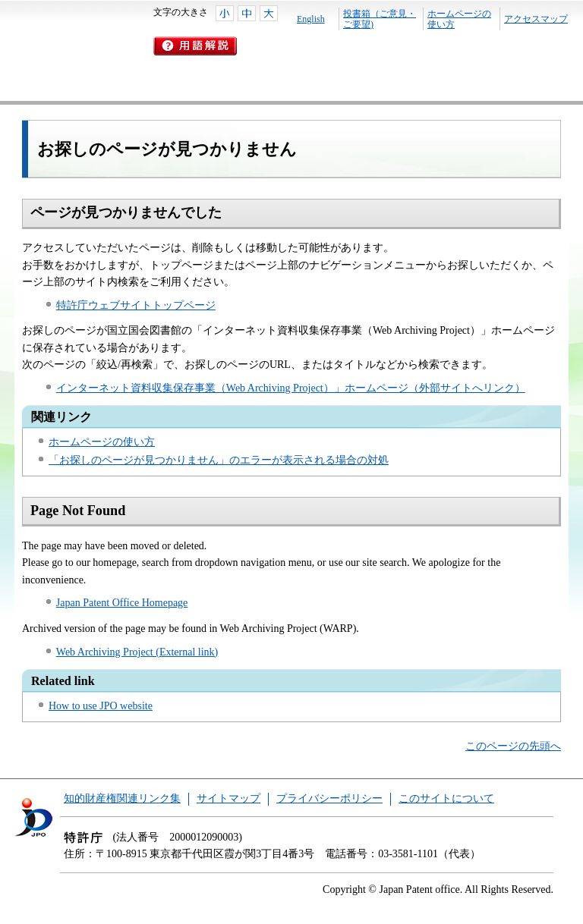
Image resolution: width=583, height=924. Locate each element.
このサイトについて (446, 798)
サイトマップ (228, 798)
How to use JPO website (101, 706)
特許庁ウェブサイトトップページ (136, 305)
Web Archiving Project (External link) (137, 652)
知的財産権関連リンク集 (122, 798)
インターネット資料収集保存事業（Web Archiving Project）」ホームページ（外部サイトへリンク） (291, 388)
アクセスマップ (536, 19)
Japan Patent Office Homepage (122, 603)
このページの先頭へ (513, 746)
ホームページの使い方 (459, 19)
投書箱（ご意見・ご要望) (380, 19)
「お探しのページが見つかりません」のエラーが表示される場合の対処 (219, 460)
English (311, 19)
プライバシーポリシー (329, 798)
